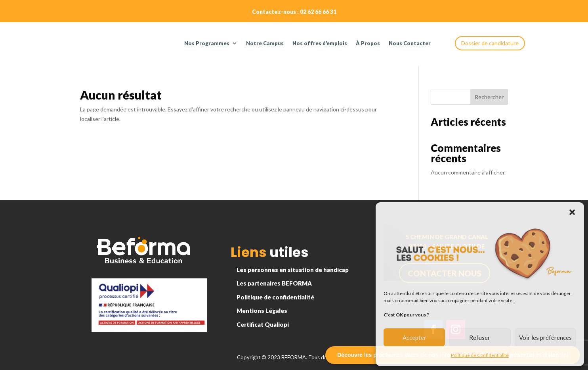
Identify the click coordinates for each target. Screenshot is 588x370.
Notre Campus (265, 43)
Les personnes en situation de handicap (293, 270)
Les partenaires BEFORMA (274, 283)
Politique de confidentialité (275, 297)
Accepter (414, 337)
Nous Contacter (410, 43)
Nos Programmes (207, 43)
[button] (572, 212)
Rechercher (489, 97)
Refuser (480, 337)
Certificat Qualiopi (263, 324)
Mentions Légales (262, 311)
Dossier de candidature (490, 43)
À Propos (368, 43)
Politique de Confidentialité (480, 355)
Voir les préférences (545, 337)
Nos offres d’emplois (320, 43)
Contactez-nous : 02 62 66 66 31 (294, 12)
